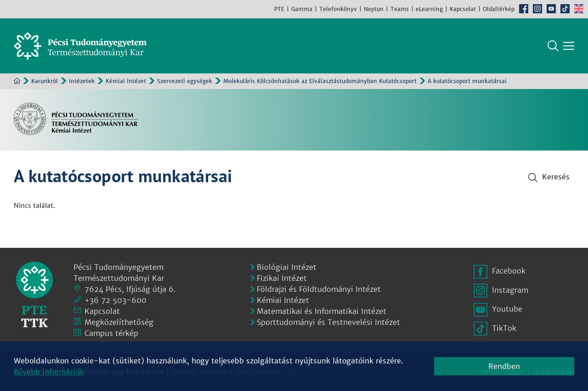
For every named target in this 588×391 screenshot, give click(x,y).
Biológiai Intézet (287, 267)
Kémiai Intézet (126, 81)
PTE (279, 9)
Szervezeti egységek (185, 81)
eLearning (429, 9)
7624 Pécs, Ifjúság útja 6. (130, 289)
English (579, 9)
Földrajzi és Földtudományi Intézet (319, 289)
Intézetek (82, 81)
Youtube (551, 9)
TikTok (565, 9)
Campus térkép (111, 333)
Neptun (374, 9)
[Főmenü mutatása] (569, 46)
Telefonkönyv (338, 9)
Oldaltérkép (499, 9)
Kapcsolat (463, 9)
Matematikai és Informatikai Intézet (322, 311)
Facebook (524, 9)
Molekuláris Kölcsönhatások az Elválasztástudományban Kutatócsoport (320, 81)
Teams (400, 9)
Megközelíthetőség (119, 322)
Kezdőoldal (17, 81)
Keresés (553, 46)
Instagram (537, 9)
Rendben (504, 366)
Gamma (302, 9)
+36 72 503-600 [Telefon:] (116, 300)
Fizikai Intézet (282, 278)
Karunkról (45, 81)
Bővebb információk (49, 372)
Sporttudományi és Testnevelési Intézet (328, 322)
